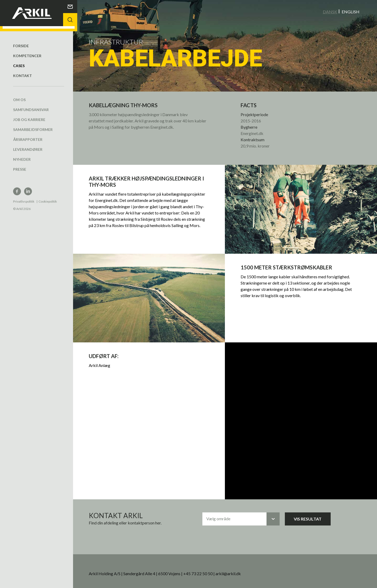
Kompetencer (27, 50)
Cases (19, 60)
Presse (20, 164)
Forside (21, 40)
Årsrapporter (28, 134)
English (351, 11)
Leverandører (28, 144)
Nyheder (22, 154)
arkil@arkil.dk (234, 570)
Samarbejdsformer (33, 124)
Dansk (330, 11)
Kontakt (23, 70)
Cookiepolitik (48, 196)
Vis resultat (311, 515)
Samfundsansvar (31, 104)
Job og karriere (29, 114)
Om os (19, 94)
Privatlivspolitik (24, 196)
